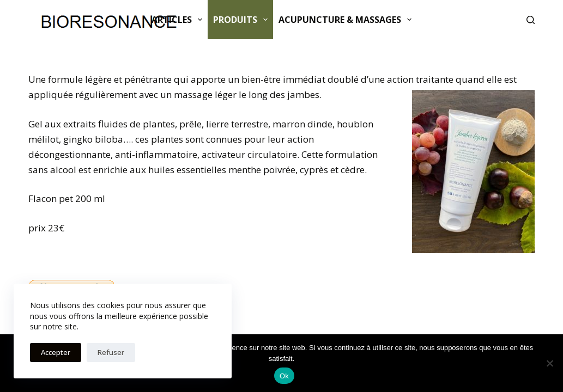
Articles (179, 20)
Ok (284, 376)
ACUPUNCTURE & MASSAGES (347, 20)
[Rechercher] (531, 20)
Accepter (56, 352)
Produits (243, 20)
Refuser (111, 352)
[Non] (549, 363)
